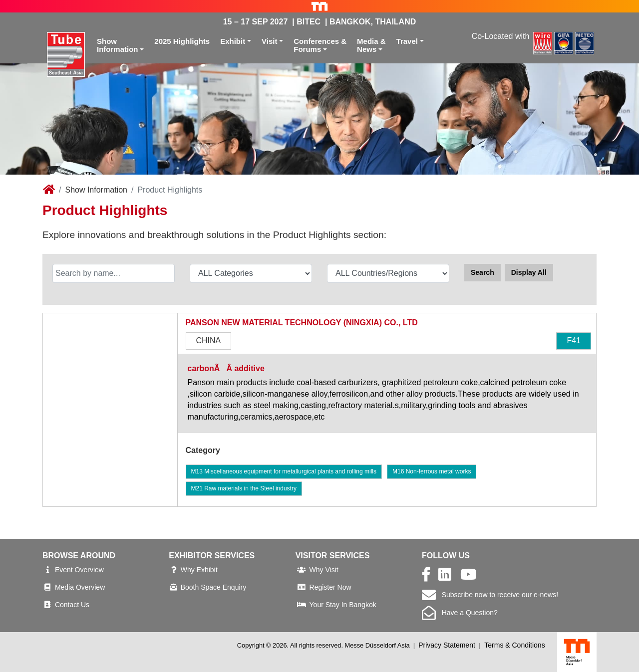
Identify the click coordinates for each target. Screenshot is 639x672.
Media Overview (80, 587)
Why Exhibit (199, 570)
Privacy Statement (447, 645)
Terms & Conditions (514, 645)
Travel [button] (407, 41)
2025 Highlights (182, 41)
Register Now (330, 587)
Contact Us (72, 605)
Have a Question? (460, 613)
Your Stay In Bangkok (343, 605)
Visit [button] (269, 41)
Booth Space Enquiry (214, 587)
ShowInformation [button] (118, 45)
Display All (529, 272)
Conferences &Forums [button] (320, 45)
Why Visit (324, 570)
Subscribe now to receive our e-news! (490, 595)
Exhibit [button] (233, 41)
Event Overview (79, 570)
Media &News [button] (371, 45)
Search (482, 272)
